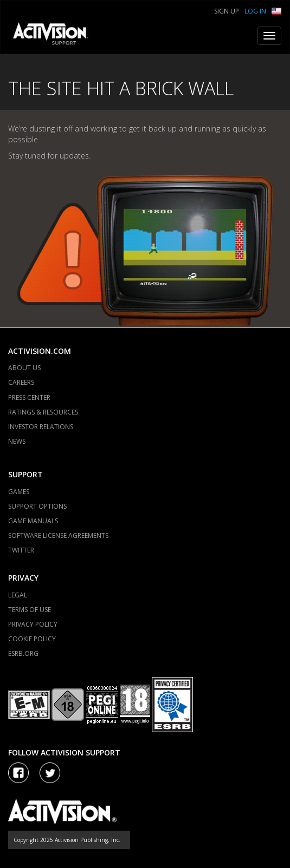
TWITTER (21, 550)
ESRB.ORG (23, 653)
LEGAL (18, 595)
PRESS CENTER (29, 397)
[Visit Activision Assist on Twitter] (50, 773)
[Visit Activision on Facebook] (18, 773)
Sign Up (227, 11)
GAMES (19, 492)
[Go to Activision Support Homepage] (56, 36)
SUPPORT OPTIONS (37, 506)
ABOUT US (24, 368)
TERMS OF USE (30, 610)
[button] (276, 10)
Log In (255, 11)
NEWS (17, 441)
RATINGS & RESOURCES (43, 412)
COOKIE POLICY (32, 639)
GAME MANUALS (33, 521)
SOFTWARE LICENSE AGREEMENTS (58, 535)
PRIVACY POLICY (33, 624)
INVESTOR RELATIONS (41, 427)
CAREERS (21, 382)
